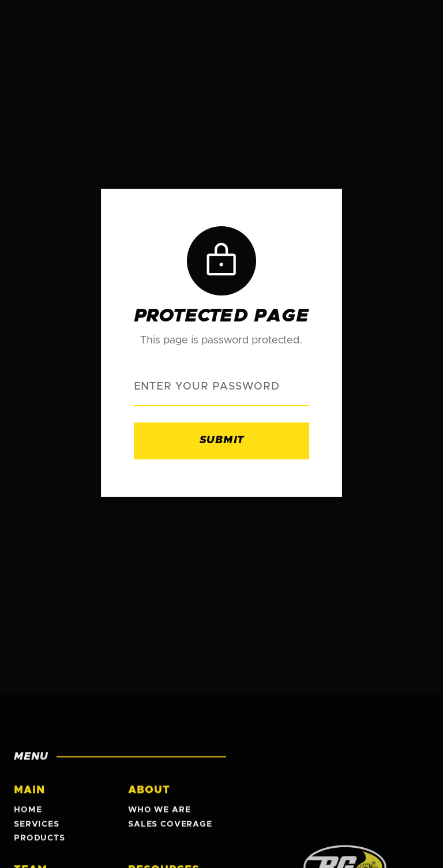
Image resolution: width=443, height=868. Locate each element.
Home (28, 813)
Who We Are (159, 813)
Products (40, 841)
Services (37, 827)
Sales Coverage (170, 827)
